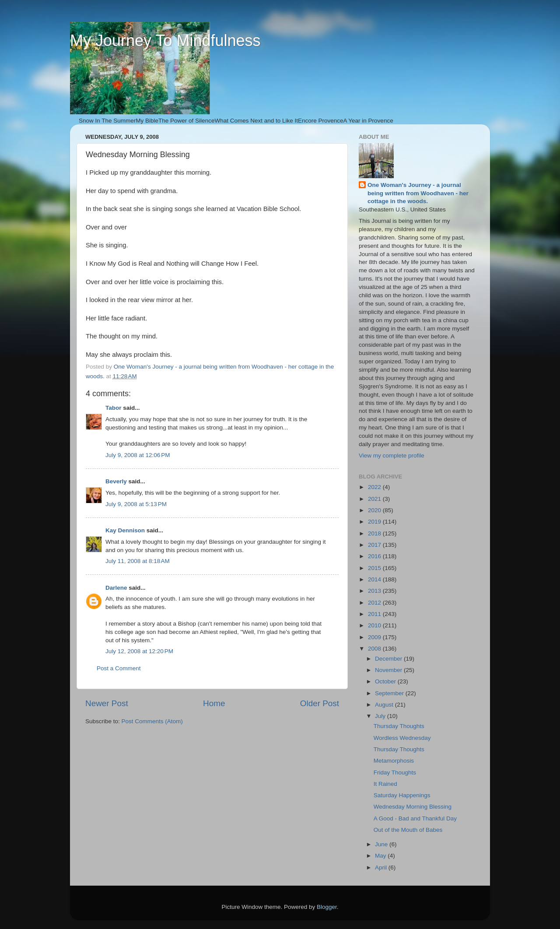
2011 (375, 614)
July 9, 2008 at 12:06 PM (138, 455)
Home (214, 703)
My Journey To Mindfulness (165, 40)
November (389, 670)
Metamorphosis (394, 761)
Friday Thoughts (395, 772)
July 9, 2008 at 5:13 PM (136, 504)
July (381, 716)
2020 (375, 510)
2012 (375, 603)
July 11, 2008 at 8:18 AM (138, 561)
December (389, 659)
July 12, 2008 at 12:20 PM (139, 651)
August (385, 705)
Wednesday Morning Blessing (413, 807)
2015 (375, 568)
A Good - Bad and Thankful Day (415, 818)
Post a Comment (119, 668)
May (381, 856)
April (382, 867)
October (386, 681)
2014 (375, 579)
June (382, 844)
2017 (375, 545)
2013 (375, 591)
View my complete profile (392, 456)
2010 (375, 625)
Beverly (116, 481)
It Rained (385, 784)
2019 (375, 522)
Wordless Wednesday (402, 738)
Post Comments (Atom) (152, 721)
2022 (375, 487)
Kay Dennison (125, 530)
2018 (375, 533)
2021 (375, 499)
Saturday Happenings (402, 795)
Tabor (114, 408)
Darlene (116, 588)
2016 (375, 556)
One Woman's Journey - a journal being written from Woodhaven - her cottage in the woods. (418, 193)
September (390, 693)
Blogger (327, 907)
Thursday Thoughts (399, 726)
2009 (375, 637)
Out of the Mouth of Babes (408, 830)
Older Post (320, 703)
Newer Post (107, 703)
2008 (375, 649)
